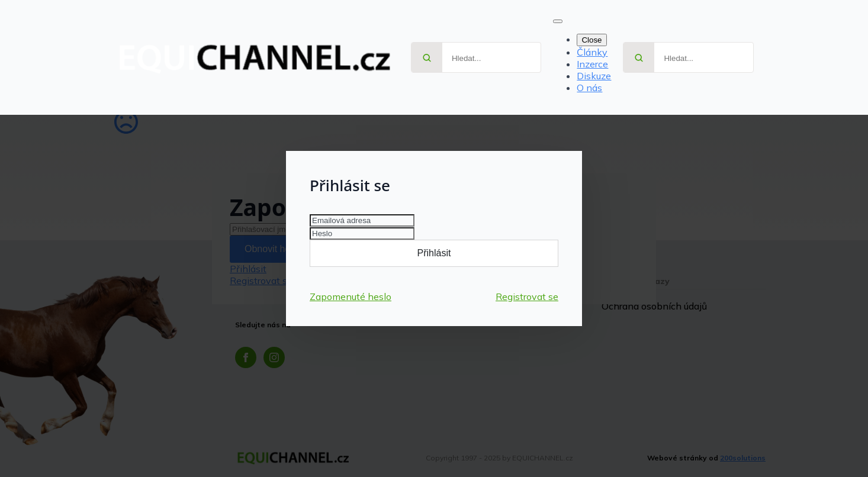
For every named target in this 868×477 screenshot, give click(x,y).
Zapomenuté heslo (351, 296)
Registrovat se (527, 296)
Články (592, 52)
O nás (589, 88)
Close (591, 40)
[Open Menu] (558, 21)
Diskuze (594, 76)
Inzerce (592, 64)
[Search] (427, 58)
